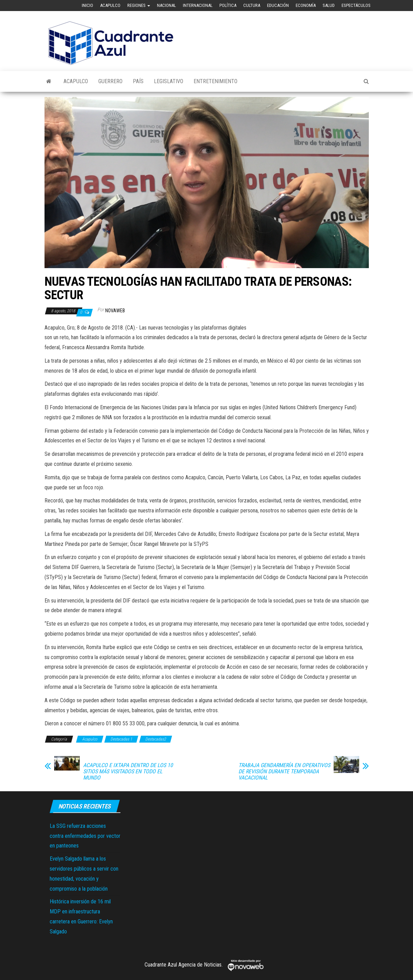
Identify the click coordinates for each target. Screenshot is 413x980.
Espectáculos (356, 5)
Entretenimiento (215, 81)
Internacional (198, 5)
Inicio (87, 5)
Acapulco (110, 5)
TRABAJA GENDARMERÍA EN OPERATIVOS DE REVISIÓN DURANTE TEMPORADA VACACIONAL (284, 772)
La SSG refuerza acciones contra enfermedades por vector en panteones (85, 836)
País (138, 81)
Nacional (166, 5)
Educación (278, 5)
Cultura (252, 5)
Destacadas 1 (121, 739)
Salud (329, 5)
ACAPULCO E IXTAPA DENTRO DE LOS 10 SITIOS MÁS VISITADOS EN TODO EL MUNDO (128, 772)
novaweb (115, 311)
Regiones (139, 5)
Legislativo (169, 81)
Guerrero (110, 81)
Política (228, 5)
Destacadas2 (156, 739)
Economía (306, 5)
